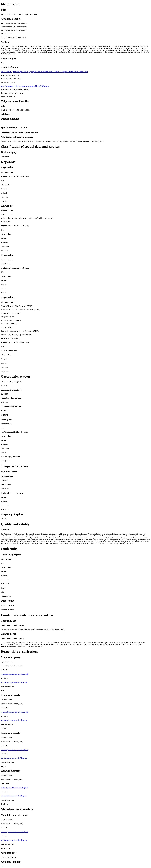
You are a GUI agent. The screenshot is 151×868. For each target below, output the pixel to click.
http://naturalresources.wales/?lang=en (14, 682)
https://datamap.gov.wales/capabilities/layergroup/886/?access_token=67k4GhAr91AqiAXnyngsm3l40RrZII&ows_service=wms (44, 72)
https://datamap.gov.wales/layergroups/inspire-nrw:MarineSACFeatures (25, 86)
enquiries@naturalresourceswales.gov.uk (15, 674)
